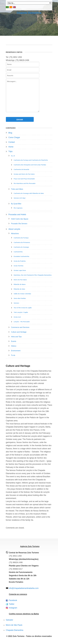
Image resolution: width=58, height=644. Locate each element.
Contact (12, 142)
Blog (10, 133)
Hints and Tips (16, 337)
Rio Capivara (18, 208)
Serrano (16, 303)
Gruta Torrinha (19, 266)
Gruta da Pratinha (20, 261)
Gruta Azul (17, 317)
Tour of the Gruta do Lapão (23, 308)
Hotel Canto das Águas (20, 219)
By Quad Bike (16, 204)
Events (14, 341)
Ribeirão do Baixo (20, 284)
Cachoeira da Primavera (22, 242)
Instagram (13, 608)
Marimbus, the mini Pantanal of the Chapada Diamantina (33, 275)
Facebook (13, 600)
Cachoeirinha (18, 252)
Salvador (10, 620)
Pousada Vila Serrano (19, 224)
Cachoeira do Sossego (21, 247)
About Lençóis (14, 229)
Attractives (15, 233)
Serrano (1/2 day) (20, 198)
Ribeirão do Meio (19, 289)
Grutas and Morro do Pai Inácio (24, 174)
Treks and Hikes (17, 189)
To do (13, 355)
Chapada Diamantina (29, 13)
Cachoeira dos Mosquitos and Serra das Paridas (30, 165)
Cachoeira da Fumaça (21, 238)
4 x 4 (13, 156)
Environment (16, 351)
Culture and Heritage (19, 332)
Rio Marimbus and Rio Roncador (25, 183)
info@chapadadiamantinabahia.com (24, 588)
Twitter (12, 604)
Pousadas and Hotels (17, 215)
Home (11, 147)
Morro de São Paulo (14, 625)
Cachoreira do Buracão (21, 169)
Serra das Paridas (20, 298)
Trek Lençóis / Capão (21, 312)
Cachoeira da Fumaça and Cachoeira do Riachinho (31, 160)
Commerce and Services (20, 327)
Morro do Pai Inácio (20, 280)
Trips (11, 151)
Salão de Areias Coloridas (22, 294)
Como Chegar (14, 137)
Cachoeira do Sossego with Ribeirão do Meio (29, 193)
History (14, 346)
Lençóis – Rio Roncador (22, 322)
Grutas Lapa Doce (20, 270)
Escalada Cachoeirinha (21, 256)
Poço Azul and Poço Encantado (24, 179)
